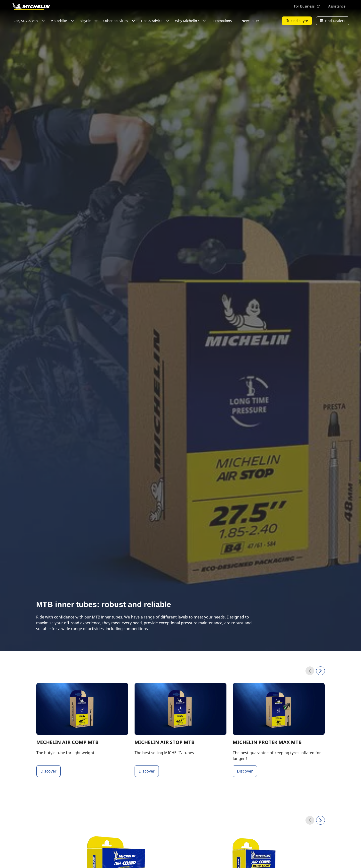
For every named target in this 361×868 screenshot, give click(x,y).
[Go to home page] (31, 6)
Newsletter (250, 21)
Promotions (223, 21)
